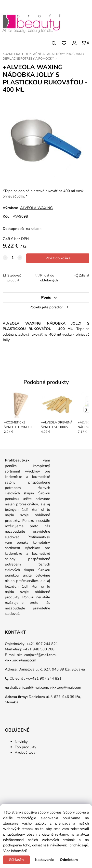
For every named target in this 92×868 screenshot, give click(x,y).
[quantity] (13, 258)
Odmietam (69, 860)
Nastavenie (44, 860)
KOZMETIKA (12, 54)
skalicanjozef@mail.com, (37, 655)
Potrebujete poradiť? (46, 307)
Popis (46, 297)
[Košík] (85, 43)
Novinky (21, 742)
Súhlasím (16, 860)
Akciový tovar (26, 752)
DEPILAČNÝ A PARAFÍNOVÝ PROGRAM (53, 54)
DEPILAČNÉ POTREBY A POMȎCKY (28, 59)
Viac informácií (15, 851)
